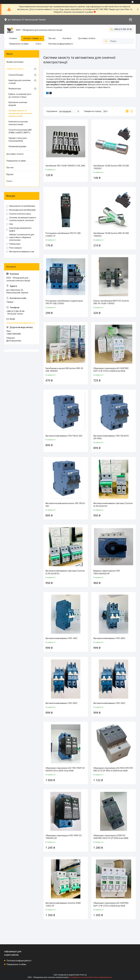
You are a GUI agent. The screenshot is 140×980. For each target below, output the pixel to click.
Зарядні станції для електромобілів (18, 139)
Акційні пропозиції (15, 62)
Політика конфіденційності (61, 44)
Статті (38, 44)
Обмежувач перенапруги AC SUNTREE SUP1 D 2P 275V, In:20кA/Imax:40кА (111, 370)
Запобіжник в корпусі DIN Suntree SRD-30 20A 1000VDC (64, 370)
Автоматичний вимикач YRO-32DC (109, 703)
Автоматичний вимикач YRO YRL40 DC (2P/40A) (111, 437)
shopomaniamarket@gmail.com (21, 323)
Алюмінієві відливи (17, 146)
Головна (13, 38)
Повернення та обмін (19, 44)
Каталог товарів (31, 38)
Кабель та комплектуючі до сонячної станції (20, 96)
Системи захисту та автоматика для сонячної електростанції (20, 113)
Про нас (52, 38)
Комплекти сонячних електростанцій (18, 123)
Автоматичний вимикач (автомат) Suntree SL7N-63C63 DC (113, 505)
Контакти (67, 38)
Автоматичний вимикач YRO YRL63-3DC (64, 436)
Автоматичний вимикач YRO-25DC (61, 703)
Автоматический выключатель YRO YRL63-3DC (65, 505)
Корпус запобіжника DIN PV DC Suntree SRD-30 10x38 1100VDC (111, 302)
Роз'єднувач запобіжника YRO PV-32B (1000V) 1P (63, 235)
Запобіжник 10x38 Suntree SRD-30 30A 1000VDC (111, 235)
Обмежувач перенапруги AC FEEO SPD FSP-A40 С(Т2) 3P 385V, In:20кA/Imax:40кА (113, 769)
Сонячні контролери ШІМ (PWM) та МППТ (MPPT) (20, 131)
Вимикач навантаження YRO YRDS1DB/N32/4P (107, 572)
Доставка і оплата (87, 38)
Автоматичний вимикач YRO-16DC (61, 638)
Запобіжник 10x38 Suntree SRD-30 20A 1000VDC (111, 167)
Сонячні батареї (16, 75)
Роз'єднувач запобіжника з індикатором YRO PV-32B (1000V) (64, 302)
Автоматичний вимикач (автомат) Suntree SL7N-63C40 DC (65, 572)
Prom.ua (83, 975)
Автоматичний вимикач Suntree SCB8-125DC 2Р (63, 904)
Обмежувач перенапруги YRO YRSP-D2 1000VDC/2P (64, 837)
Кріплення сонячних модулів (18, 104)
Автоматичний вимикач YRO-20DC (109, 638)
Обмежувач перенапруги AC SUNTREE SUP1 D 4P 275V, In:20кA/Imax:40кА (111, 904)
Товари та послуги (15, 69)
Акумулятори (15, 89)
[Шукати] (106, 41)
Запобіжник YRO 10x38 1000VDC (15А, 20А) (65, 166)
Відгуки (10, 174)
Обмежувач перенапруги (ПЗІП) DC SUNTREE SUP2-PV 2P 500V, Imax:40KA (111, 837)
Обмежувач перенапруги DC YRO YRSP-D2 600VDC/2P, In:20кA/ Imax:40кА (65, 769)
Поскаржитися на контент (79, 977)
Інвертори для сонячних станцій (20, 82)
